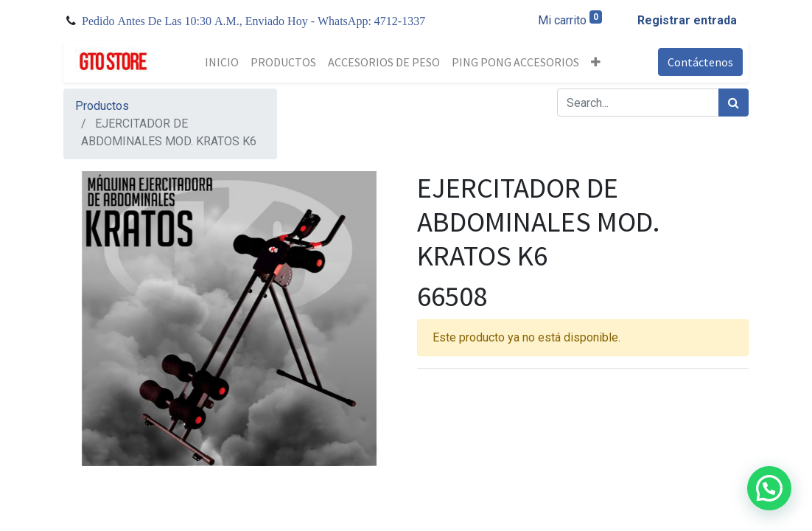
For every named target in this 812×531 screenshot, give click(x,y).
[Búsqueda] (734, 103)
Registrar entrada (687, 20)
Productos (102, 106)
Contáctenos (700, 62)
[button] (596, 62)
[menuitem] (222, 62)
